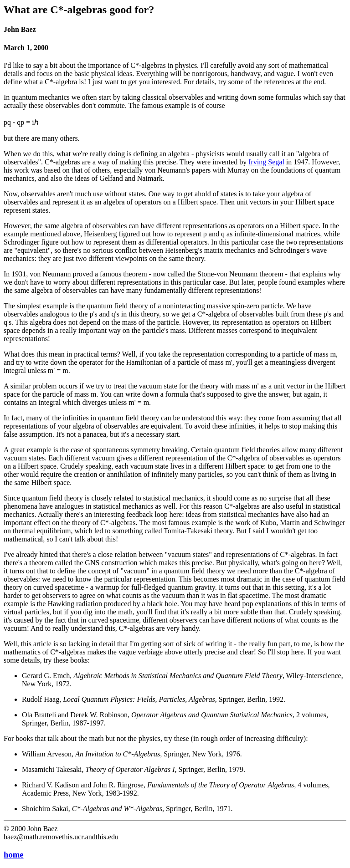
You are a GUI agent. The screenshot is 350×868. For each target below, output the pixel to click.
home (14, 855)
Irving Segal (266, 162)
